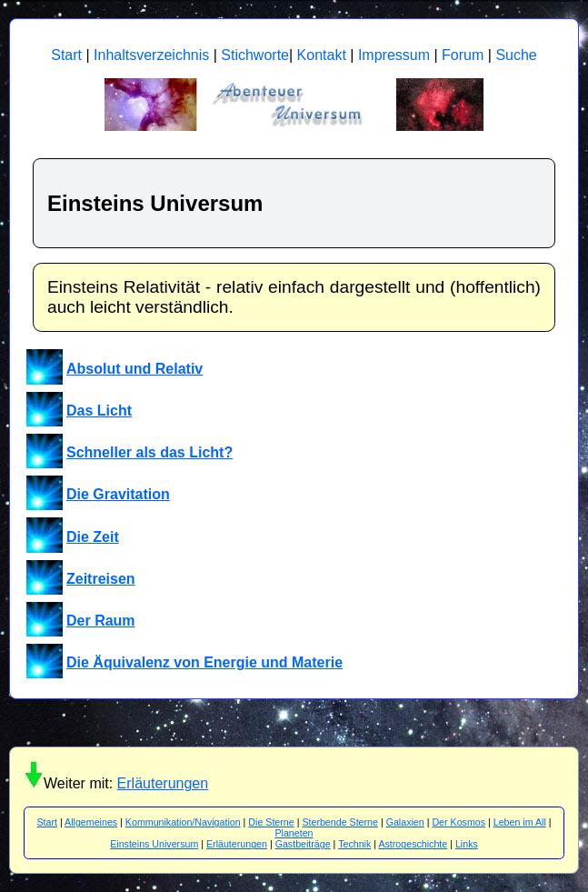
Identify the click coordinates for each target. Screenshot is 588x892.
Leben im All (520, 822)
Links (467, 844)
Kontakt (322, 55)
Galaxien (405, 822)
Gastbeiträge (303, 844)
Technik (354, 844)
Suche (516, 55)
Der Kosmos (458, 822)
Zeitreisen (101, 579)
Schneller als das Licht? (149, 452)
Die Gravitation (118, 494)
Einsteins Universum (154, 844)
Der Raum (101, 621)
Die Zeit (93, 537)
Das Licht (99, 411)
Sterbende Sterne (340, 822)
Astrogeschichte (413, 844)
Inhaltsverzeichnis (151, 55)
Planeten (294, 833)
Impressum (394, 55)
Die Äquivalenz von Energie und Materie (204, 662)
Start (66, 55)
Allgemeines (91, 822)
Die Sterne (271, 822)
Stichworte (255, 55)
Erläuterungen (163, 783)
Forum (463, 55)
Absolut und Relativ (135, 369)
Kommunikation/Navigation (183, 822)
